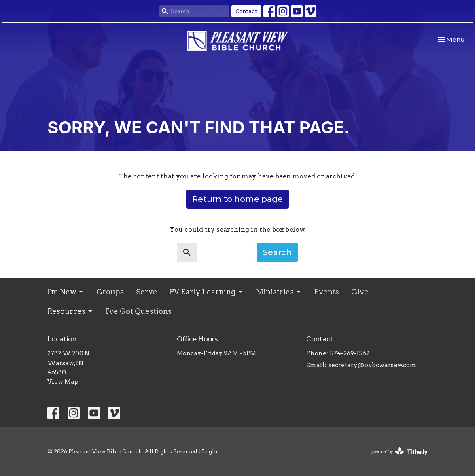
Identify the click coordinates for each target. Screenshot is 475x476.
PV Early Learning (207, 292)
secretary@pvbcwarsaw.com (372, 365)
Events (327, 292)
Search (277, 252)
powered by (399, 452)
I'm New (66, 292)
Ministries (279, 292)
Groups (110, 292)
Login (210, 452)
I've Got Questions (139, 311)
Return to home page (237, 199)
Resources (70, 311)
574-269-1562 (350, 353)
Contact (246, 11)
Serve (147, 292)
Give (360, 292)
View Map (63, 382)
